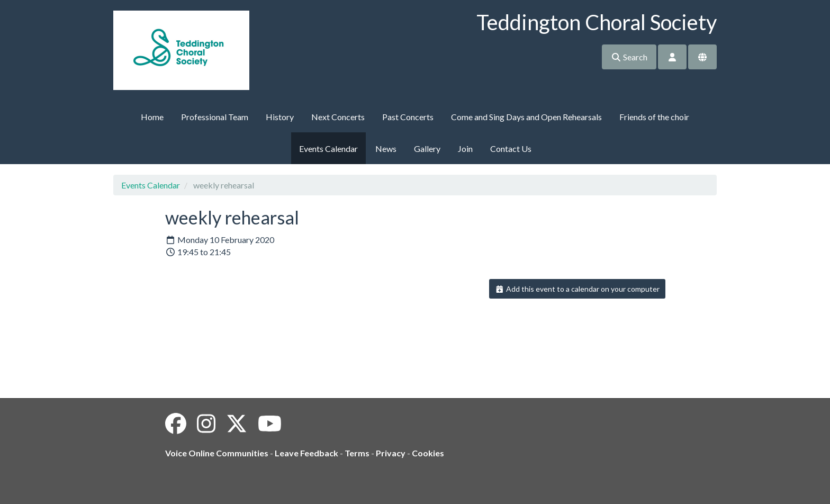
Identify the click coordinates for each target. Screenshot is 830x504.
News (386, 148)
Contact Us (511, 148)
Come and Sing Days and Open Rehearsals (526, 117)
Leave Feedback (306, 453)
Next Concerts (338, 117)
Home (152, 117)
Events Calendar (328, 148)
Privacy (391, 453)
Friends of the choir (654, 117)
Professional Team (215, 117)
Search (629, 57)
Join (465, 148)
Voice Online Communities (217, 453)
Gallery (427, 148)
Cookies (428, 453)
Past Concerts (408, 117)
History (280, 117)
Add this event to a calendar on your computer (577, 289)
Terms (357, 453)
